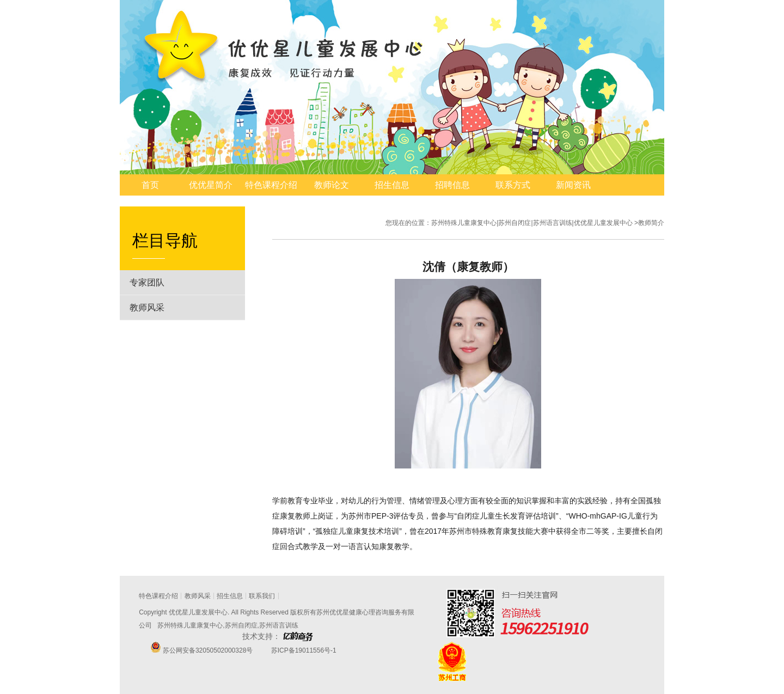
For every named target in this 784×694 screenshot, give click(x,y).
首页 (150, 185)
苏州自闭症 (241, 625)
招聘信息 (452, 185)
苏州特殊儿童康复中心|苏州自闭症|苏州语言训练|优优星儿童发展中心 (532, 223)
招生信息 (392, 185)
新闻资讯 (573, 185)
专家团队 (147, 282)
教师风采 (147, 308)
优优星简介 (211, 185)
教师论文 (332, 185)
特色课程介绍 (271, 185)
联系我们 (262, 596)
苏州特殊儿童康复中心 (190, 625)
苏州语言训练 (279, 625)
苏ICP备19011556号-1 (302, 650)
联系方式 (513, 185)
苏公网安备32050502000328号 (207, 650)
